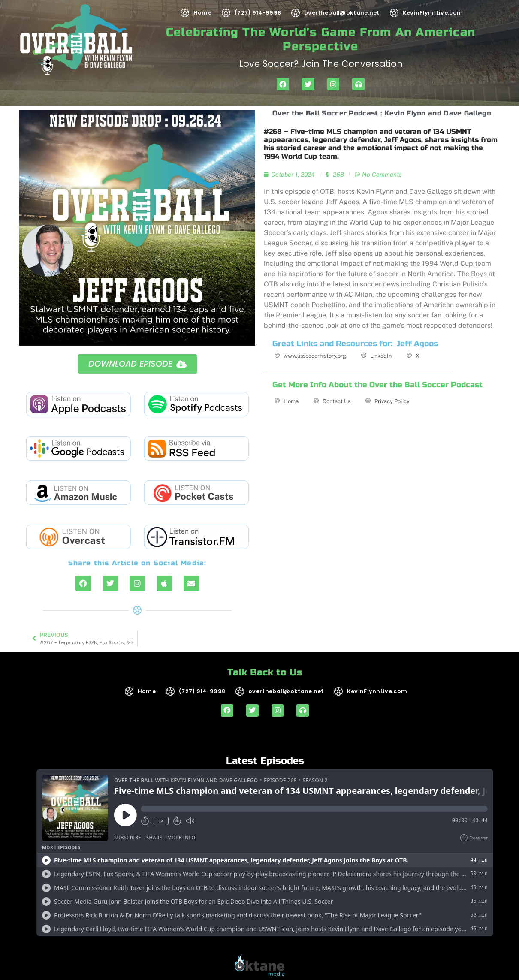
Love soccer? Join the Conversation (321, 64)
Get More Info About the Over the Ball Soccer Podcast (377, 385)
